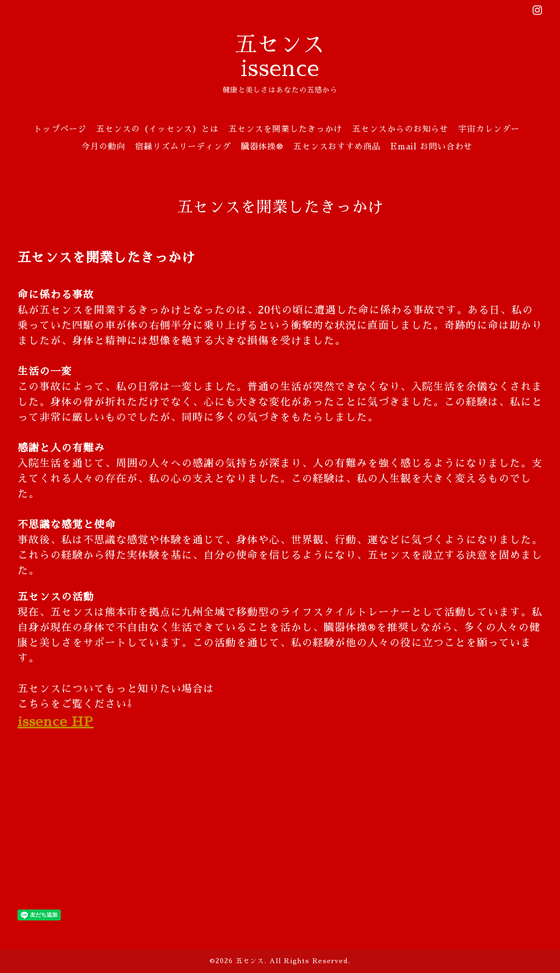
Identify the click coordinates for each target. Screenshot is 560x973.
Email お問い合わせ (431, 146)
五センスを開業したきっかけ (285, 129)
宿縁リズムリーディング (183, 146)
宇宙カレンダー (489, 129)
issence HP (56, 722)
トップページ (60, 129)
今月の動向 (103, 146)
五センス (250, 961)
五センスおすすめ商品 (337, 146)
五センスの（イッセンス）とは (157, 129)
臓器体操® (262, 146)
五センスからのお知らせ (400, 129)
